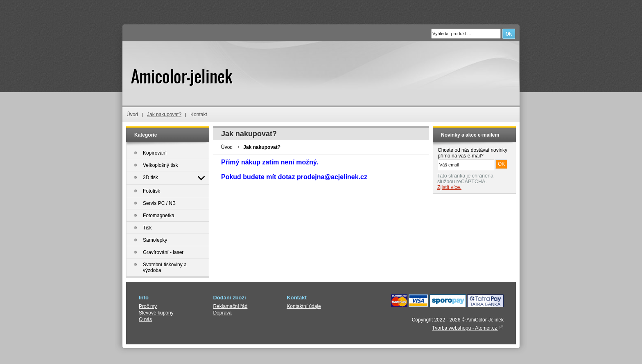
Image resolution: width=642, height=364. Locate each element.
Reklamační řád (230, 306)
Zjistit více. (449, 187)
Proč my (148, 306)
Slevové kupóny (156, 313)
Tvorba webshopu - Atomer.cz (468, 328)
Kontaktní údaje (304, 306)
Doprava (222, 313)
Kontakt (199, 115)
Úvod (132, 115)
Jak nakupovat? (164, 115)
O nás (145, 319)
